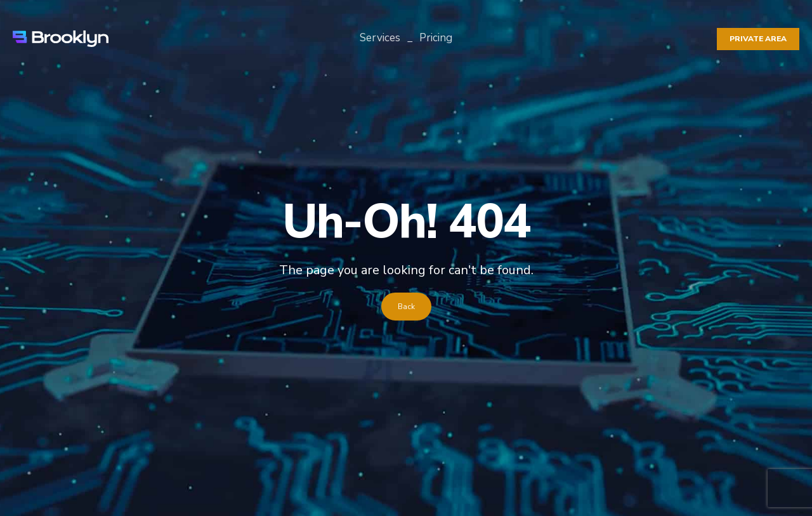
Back (406, 307)
